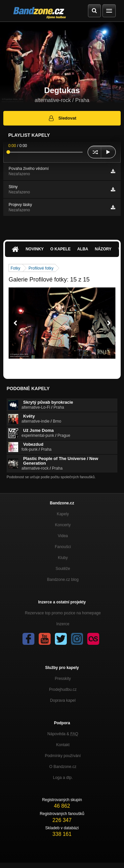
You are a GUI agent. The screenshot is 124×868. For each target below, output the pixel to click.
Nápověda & (63, 734)
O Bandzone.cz (63, 767)
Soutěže (63, 569)
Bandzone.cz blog (63, 580)
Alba (83, 249)
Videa (63, 536)
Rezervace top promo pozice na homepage (63, 613)
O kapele (60, 249)
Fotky (15, 268)
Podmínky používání (63, 756)
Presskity (63, 679)
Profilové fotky (41, 268)
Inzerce (63, 624)
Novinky (35, 249)
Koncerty (63, 525)
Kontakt (63, 745)
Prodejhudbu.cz (63, 689)
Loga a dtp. (63, 778)
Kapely (63, 514)
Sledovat (62, 118)
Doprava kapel (63, 700)
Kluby (63, 558)
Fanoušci (63, 547)
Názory (103, 249)
